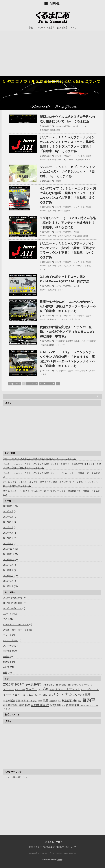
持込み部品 (77, 236)
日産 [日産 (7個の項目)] (45, 700)
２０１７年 (60, 345)
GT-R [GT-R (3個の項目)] (55, 685)
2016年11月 (9, 554)
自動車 (53, 130)
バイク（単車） (11, 640)
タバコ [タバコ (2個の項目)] (84, 690)
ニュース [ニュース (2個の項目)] (33, 695)
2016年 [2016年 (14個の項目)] (8, 684)
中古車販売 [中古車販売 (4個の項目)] (9, 701)
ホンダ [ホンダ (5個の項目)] (47, 695)
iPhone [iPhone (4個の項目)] (62, 685)
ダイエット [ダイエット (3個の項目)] (93, 689)
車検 (58, 130)
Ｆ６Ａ (88, 160)
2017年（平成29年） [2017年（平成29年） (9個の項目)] (29, 684)
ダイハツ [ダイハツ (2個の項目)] (7, 695)
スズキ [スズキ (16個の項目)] (43, 689)
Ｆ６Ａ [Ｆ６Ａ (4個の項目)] (7, 709)
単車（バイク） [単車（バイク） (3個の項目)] (29, 701)
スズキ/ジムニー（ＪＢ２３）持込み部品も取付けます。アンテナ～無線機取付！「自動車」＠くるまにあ (68, 223)
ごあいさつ (8, 614)
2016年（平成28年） (13, 598)
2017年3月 (8, 538)
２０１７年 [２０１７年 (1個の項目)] (85, 706)
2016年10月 (9, 560)
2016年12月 (9, 549)
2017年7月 (8, 517)
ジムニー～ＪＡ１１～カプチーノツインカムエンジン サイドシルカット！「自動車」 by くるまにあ (67, 171)
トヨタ (83, 341)
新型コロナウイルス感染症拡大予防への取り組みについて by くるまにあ (67, 119)
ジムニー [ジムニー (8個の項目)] (31, 689)
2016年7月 (8, 570)
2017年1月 (8, 543)
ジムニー (62, 160)
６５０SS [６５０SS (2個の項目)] (94, 705)
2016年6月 (8, 576)
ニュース (83, 126)
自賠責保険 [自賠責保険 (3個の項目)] (55, 705)
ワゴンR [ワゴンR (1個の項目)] (81, 695)
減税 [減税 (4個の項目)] (75, 701)
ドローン (62, 290)
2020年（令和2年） (64, 126)
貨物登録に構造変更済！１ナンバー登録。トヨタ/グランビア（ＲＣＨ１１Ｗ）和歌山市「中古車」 (68, 332)
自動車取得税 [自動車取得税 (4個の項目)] (10, 705)
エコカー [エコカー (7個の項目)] (9, 689)
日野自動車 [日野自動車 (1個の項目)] (53, 701)
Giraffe (59, 860)
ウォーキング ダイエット (16, 624)
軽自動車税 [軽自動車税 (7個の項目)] (73, 705)
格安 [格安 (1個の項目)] (60, 701)
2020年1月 (8, 511)
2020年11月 (9, 506)
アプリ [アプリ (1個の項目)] (76, 685)
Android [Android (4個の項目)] (48, 685)
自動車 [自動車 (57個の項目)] (89, 700)
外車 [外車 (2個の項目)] (40, 701)
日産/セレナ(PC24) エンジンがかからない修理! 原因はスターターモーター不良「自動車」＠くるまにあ (68, 306)
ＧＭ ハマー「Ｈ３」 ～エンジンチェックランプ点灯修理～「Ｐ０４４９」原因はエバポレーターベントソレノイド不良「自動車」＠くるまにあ (67, 359)
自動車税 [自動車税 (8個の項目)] (24, 705)
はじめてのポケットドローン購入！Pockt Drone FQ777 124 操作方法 (64, 279)
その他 (75, 126)
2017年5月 (8, 527)
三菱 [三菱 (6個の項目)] (88, 695)
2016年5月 (8, 581)
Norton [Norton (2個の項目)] (70, 685)
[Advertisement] (52, 53)
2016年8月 (8, 565)
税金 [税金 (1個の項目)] (80, 701)
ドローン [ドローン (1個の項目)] (25, 695)
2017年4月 (8, 533)
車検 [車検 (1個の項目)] (64, 706)
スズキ (69, 236)
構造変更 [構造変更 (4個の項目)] (67, 701)
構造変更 (69, 341)
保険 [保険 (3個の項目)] (18, 701)
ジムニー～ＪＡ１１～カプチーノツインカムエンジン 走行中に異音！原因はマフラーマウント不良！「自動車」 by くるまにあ (67, 250)
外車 (94, 371)
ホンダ (61, 211)
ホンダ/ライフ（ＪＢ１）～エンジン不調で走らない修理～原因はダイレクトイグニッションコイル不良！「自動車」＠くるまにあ (68, 195)
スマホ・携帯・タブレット (16, 630)
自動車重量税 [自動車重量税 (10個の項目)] (40, 705)
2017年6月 (8, 522)
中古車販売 (44, 130)
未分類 (6, 656)
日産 (72, 319)
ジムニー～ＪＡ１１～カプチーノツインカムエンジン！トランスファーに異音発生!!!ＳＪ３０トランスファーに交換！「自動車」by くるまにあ (67, 144)
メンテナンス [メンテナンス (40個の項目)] (65, 694)
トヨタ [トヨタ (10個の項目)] (16, 695)
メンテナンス (79, 156)
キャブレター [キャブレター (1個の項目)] (20, 690)
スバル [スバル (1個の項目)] (52, 690)
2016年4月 (8, 586)
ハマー (76, 371)
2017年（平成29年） (64, 156)
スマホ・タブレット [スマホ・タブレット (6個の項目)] (68, 689)
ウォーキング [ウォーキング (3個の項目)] (86, 685)
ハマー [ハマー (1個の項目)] (40, 695)
